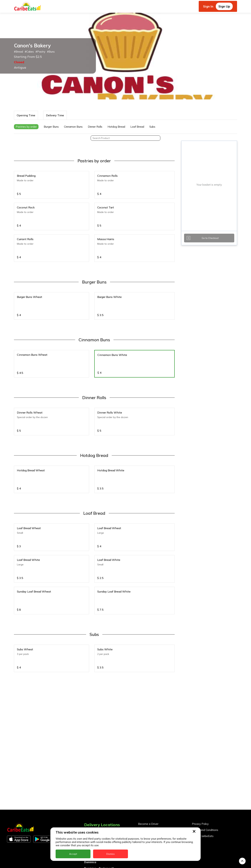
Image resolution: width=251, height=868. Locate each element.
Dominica (90, 821)
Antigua (89, 797)
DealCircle (91, 815)
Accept (73, 854)
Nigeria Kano (93, 864)
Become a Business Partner (155, 789)
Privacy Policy (200, 783)
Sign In (208, 6)
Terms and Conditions (205, 789)
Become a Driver (148, 783)
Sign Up (224, 6)
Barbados (91, 809)
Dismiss (111, 854)
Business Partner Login (152, 795)
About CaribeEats (203, 795)
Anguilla (90, 791)
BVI (86, 803)
